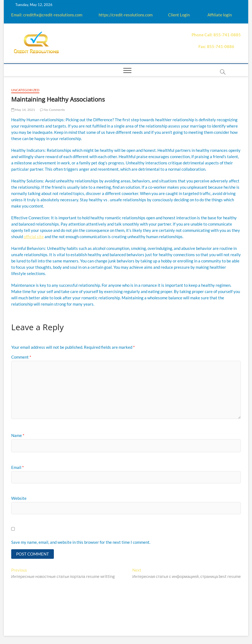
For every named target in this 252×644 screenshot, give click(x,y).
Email (17, 467)
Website (19, 498)
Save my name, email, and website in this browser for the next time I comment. (81, 542)
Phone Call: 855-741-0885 (216, 35)
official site (34, 237)
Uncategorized (25, 90)
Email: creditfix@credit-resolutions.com (47, 15)
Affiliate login (220, 15)
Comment (21, 357)
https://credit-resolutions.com (126, 15)
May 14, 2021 (23, 110)
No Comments (52, 110)
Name (18, 435)
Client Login (179, 15)
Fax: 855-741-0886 (216, 46)
